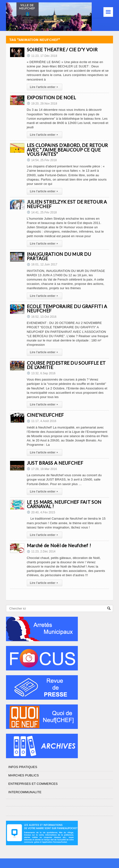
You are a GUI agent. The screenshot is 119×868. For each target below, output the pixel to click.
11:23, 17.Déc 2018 (42, 56)
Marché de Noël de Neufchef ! (59, 545)
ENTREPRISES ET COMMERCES (33, 784)
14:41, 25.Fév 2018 (42, 212)
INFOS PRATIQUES (23, 767)
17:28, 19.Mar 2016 (42, 469)
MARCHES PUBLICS (24, 775)
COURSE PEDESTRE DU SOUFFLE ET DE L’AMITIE (66, 365)
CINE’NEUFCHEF (45, 415)
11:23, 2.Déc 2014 (41, 551)
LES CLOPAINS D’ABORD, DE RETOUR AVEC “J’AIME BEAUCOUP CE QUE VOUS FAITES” (67, 150)
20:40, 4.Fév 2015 (41, 512)
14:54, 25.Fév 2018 (42, 160)
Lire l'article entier (45, 87)
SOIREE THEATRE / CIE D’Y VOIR (62, 50)
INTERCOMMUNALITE (25, 792)
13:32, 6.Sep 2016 (41, 373)
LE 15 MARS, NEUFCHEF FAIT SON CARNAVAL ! (64, 504)
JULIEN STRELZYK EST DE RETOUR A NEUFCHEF (67, 204)
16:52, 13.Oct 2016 (42, 317)
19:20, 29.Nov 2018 (42, 104)
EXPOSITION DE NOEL (51, 97)
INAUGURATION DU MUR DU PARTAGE (59, 256)
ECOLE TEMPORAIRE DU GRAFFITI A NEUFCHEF (67, 308)
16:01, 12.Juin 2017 (42, 264)
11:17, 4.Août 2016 (42, 421)
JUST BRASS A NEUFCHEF (55, 463)
